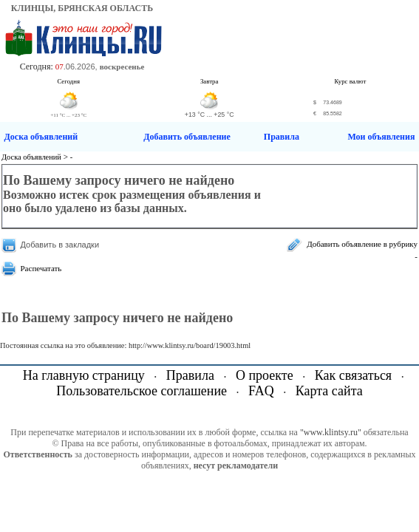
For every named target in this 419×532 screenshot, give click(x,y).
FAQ (261, 391)
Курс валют (351, 81)
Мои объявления (381, 137)
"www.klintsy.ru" (331, 432)
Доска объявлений (41, 137)
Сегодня (68, 81)
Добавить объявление (187, 137)
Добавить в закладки (60, 245)
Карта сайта (329, 391)
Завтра (209, 81)
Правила (282, 137)
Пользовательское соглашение (142, 391)
